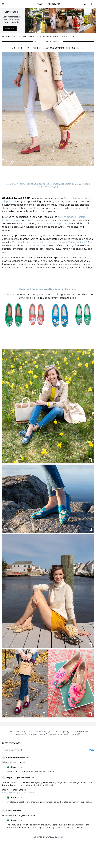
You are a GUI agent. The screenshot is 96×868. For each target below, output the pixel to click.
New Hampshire (27, 37)
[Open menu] (3, 4)
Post (92, 750)
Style (38, 42)
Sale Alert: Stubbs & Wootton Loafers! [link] (58, 37)
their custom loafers (36, 246)
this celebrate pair (36, 220)
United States (9, 37)
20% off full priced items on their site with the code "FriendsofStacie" (49, 242)
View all (10, 28)
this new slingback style (59, 224)
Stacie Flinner (48, 4)
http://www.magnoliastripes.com (18, 793)
